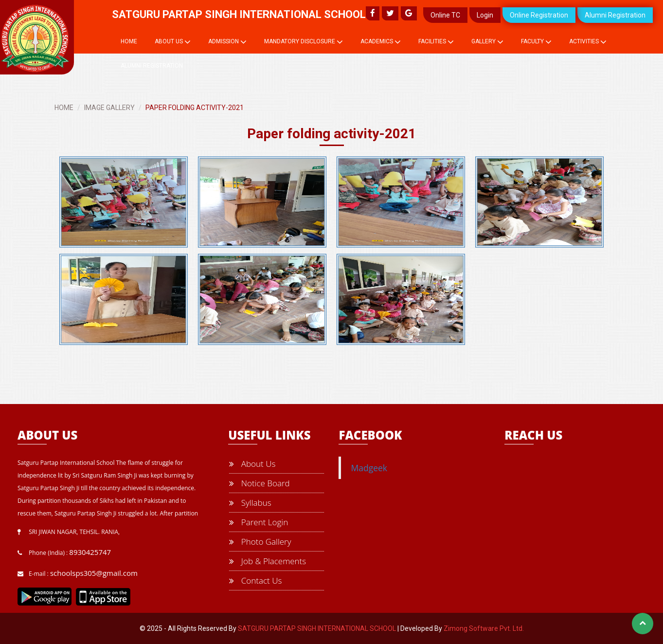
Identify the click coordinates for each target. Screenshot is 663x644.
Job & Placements (268, 561)
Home (129, 41)
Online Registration (539, 15)
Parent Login (259, 522)
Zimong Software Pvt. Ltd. (484, 628)
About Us (173, 42)
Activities (588, 42)
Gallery (487, 42)
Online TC (445, 15)
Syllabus (250, 503)
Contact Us (255, 580)
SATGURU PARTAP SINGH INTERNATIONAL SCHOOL (317, 628)
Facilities (436, 42)
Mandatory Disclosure (304, 42)
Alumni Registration (615, 15)
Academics (381, 42)
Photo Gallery (260, 542)
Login (485, 15)
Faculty (536, 42)
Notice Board (259, 483)
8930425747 (90, 552)
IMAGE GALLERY (109, 108)
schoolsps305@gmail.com (94, 573)
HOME (64, 108)
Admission (227, 42)
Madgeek (369, 468)
